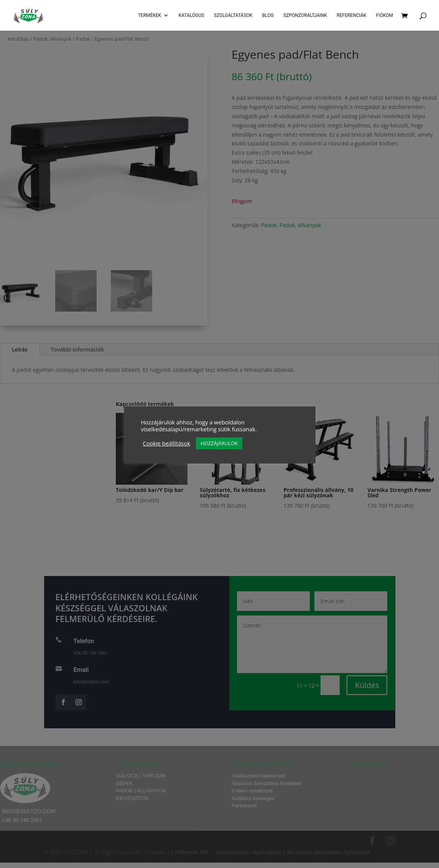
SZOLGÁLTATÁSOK (233, 15)
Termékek (150, 15)
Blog (268, 15)
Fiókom (385, 15)
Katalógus (192, 15)
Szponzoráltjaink (305, 15)
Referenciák (351, 15)
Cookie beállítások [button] (167, 443)
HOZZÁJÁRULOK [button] (219, 443)
